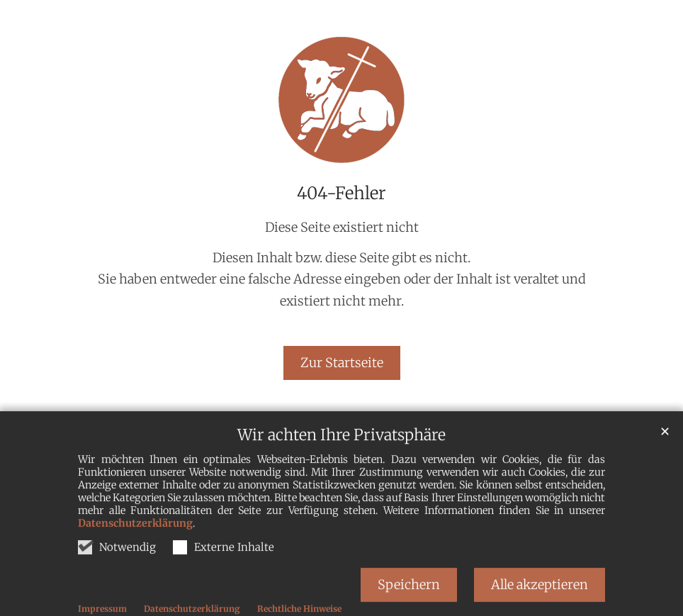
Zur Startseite (342, 363)
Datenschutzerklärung (135, 557)
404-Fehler (341, 194)
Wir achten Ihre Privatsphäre (341, 469)
